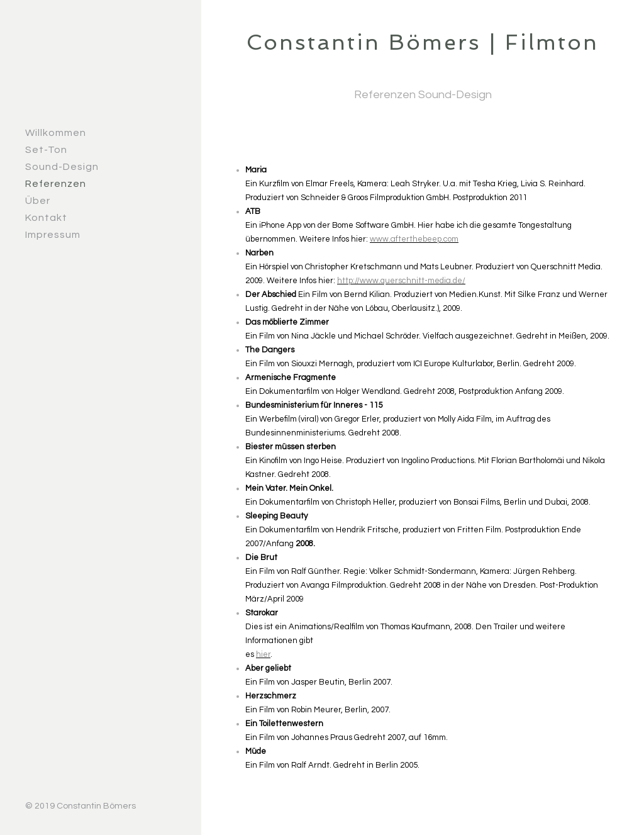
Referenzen (56, 184)
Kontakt (46, 218)
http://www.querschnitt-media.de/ (401, 281)
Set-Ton (46, 150)
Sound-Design (62, 167)
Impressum (53, 235)
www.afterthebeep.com (414, 239)
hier (263, 654)
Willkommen (56, 133)
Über (38, 201)
